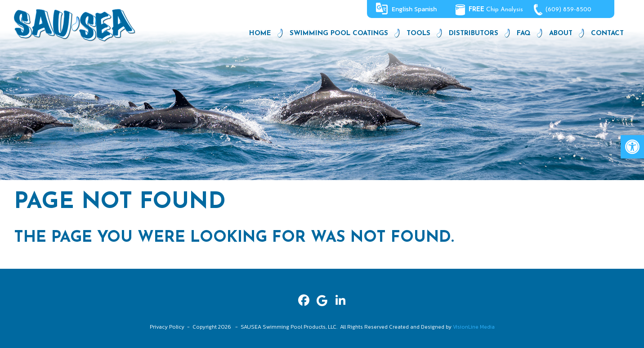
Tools (418, 34)
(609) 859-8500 (568, 10)
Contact (607, 34)
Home (260, 34)
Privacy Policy (167, 327)
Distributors (474, 34)
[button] (632, 147)
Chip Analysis (496, 10)
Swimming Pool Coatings (339, 34)
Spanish (425, 9)
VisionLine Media (474, 327)
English (402, 9)
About (561, 34)
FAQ (524, 34)
